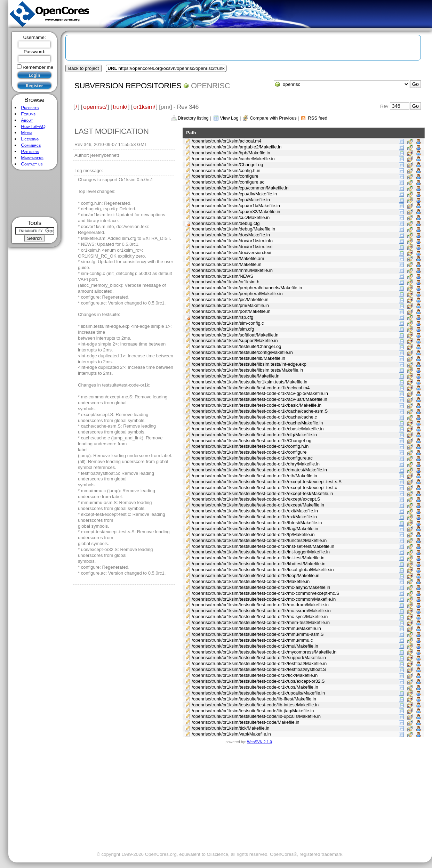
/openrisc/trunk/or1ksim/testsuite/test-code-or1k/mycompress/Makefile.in (264, 652)
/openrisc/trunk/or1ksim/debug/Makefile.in (233, 229)
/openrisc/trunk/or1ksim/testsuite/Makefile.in (235, 376)
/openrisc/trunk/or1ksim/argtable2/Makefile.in (237, 147)
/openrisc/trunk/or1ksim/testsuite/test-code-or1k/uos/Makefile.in (255, 687)
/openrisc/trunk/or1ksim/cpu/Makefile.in (231, 200)
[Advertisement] (35, 193)
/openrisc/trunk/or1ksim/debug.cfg (226, 223)
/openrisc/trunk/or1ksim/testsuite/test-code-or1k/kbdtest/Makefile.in (258, 564)
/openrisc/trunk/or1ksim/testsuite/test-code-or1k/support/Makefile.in (259, 658)
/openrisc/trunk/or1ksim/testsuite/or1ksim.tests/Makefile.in (249, 382)
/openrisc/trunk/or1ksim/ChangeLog (227, 165)
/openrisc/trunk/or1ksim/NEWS (222, 276)
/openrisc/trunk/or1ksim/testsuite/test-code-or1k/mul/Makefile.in (255, 646)
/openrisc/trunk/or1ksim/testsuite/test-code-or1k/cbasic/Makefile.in (258, 429)
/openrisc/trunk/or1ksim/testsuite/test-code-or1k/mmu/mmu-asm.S (258, 634)
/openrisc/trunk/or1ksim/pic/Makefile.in (230, 299)
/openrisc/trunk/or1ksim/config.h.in (226, 171)
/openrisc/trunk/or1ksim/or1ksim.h (225, 282)
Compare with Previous (273, 118)
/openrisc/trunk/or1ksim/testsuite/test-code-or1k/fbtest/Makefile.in (257, 523)
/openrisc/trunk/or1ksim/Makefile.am (228, 258)
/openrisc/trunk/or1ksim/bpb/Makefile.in (231, 153)
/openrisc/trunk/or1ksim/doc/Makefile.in (231, 235)
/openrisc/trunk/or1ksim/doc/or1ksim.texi (232, 247)
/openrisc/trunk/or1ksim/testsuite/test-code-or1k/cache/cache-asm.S (260, 411)
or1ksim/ (144, 107)
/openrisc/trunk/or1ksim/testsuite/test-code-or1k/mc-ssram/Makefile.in (261, 611)
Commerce (31, 145)
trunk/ (120, 107)
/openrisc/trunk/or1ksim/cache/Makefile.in (233, 159)
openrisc (210, 86)
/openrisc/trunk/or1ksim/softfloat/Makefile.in (235, 335)
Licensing (30, 139)
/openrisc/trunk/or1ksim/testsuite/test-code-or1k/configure (249, 452)
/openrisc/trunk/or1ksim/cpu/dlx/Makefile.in (234, 194)
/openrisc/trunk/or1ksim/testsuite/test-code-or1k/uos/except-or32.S (258, 681)
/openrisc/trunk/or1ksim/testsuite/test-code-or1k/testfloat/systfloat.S (259, 669)
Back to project (83, 68)
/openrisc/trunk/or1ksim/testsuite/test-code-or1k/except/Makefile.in (258, 505)
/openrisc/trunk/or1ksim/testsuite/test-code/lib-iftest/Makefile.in (254, 699)
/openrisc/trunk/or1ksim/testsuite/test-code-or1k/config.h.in (250, 446)
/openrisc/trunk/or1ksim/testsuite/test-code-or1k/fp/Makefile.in (253, 534)
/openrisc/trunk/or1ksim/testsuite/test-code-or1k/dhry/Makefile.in (256, 464)
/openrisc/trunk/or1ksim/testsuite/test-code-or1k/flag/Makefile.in (255, 529)
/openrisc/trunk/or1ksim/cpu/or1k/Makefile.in (236, 206)
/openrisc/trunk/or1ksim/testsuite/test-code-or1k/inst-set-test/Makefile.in (263, 546)
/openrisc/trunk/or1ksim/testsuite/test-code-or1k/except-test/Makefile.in (262, 493)
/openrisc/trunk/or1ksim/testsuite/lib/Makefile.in (238, 358)
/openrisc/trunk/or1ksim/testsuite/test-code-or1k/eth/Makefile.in (254, 476)
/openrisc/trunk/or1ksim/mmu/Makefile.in (232, 270)
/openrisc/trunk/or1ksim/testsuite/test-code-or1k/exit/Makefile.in (255, 511)
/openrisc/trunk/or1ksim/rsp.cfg (222, 317)
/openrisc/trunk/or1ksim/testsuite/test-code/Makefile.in (245, 722)
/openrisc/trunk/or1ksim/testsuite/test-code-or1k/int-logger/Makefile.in (261, 552)
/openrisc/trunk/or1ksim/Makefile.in (226, 264)
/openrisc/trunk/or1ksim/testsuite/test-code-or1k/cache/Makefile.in (257, 423)
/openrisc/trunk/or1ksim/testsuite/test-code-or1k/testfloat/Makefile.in (259, 663)
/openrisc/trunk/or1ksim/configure (225, 176)
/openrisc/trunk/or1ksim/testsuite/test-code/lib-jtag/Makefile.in (253, 711)
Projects (30, 108)
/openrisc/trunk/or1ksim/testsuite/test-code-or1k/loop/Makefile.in (255, 575)
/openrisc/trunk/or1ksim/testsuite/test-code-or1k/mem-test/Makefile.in (261, 622)
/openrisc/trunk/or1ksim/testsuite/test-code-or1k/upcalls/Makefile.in (258, 693)
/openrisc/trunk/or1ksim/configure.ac (228, 182)
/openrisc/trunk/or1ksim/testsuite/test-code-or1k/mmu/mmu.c (252, 640)
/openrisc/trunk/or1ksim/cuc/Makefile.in (231, 217)
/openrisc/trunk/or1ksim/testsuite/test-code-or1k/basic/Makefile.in (257, 405)
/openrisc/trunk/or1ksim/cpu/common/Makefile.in (240, 188)
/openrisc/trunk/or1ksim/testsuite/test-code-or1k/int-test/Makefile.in (258, 558)
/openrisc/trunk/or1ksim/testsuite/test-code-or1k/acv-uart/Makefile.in (259, 399)
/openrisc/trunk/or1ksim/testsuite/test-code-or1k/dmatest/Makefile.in (259, 470)
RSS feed (318, 118)
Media (26, 133)
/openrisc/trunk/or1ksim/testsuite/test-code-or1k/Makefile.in (251, 581)
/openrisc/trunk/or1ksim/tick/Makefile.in (230, 728)
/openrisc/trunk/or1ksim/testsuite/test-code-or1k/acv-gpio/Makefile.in (260, 393)
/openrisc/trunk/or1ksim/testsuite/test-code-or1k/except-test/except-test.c (264, 488)
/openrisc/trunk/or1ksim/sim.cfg (223, 329)
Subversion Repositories (128, 86)
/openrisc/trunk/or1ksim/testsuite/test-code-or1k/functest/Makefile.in (259, 540)
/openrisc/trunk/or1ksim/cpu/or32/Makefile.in (236, 212)
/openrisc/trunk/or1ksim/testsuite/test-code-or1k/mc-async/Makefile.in (261, 587)
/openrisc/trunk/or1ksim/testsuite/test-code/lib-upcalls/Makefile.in (256, 716)
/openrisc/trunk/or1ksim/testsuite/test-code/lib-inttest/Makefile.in (255, 705)
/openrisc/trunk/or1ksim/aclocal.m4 (226, 141)
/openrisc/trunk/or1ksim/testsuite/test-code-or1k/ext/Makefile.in (254, 517)
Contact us (32, 164)
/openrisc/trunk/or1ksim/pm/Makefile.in (230, 305)
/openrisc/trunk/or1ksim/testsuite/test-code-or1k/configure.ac (252, 458)
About (27, 120)
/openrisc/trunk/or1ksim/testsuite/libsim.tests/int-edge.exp (249, 364)
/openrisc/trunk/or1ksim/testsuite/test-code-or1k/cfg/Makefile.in (254, 435)
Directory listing (193, 118)
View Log (229, 118)
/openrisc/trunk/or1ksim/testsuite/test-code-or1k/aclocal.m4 (251, 388)
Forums (28, 114)
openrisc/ (95, 107)
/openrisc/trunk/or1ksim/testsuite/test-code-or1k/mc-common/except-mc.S (265, 593)
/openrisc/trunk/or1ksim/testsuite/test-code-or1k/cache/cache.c (254, 417)
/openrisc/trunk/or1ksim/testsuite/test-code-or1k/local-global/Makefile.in (263, 570)
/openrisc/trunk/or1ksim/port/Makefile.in (231, 311)
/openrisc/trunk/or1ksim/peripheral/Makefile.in (237, 294)
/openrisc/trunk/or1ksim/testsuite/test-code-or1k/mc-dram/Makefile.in (260, 605)
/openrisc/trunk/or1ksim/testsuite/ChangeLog (236, 346)
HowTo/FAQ (33, 126)
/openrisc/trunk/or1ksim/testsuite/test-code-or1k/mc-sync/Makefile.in (260, 616)
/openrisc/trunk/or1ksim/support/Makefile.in (235, 340)
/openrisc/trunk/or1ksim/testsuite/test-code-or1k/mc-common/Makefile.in (264, 599)
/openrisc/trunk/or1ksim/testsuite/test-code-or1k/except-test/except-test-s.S (267, 482)
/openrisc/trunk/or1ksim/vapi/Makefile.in (231, 734)
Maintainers (32, 158)
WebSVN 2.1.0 (259, 742)
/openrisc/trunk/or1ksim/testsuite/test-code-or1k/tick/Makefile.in (255, 675)
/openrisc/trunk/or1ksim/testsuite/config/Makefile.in (242, 352)
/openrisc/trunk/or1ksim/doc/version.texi (231, 253)
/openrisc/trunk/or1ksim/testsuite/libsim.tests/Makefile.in (247, 370)
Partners (30, 151)
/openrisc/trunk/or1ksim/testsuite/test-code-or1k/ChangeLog (251, 441)
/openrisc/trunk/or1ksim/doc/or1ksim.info (232, 241)
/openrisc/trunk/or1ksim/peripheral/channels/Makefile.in (247, 288)
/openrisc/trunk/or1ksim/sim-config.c (228, 323)
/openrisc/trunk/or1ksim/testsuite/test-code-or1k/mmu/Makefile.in (256, 628)
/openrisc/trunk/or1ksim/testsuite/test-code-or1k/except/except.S (256, 499)
